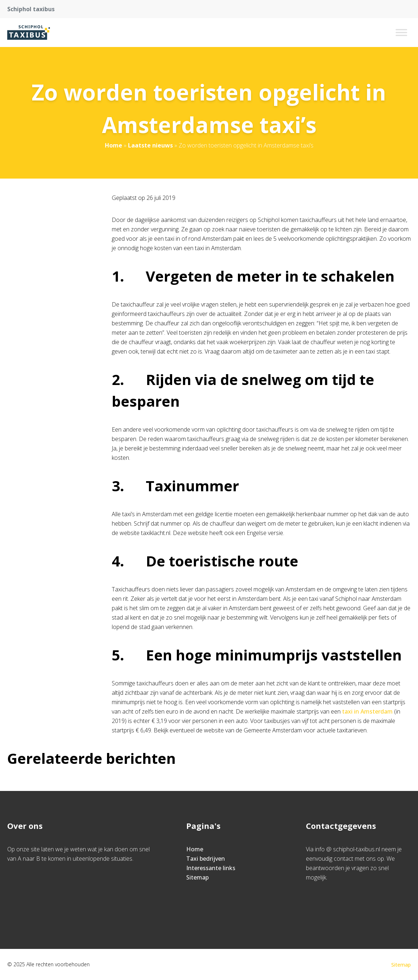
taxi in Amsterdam (367, 711)
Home (114, 145)
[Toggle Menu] (401, 32)
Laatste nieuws (150, 145)
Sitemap (197, 877)
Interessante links (211, 868)
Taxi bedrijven (206, 859)
